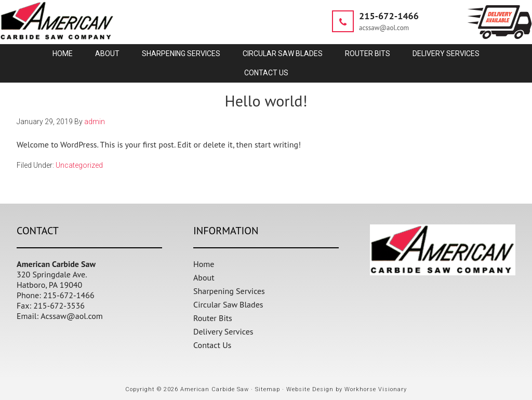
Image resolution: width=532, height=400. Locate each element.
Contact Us (212, 345)
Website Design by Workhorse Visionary (347, 389)
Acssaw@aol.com (72, 316)
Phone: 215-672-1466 (56, 295)
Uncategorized (79, 165)
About (204, 277)
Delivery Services (223, 331)
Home (204, 264)
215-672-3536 (59, 305)
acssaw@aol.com (384, 28)
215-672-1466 (389, 16)
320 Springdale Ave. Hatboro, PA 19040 (52, 279)
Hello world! (266, 101)
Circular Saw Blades (228, 304)
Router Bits (213, 318)
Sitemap (268, 389)
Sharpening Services (229, 291)
